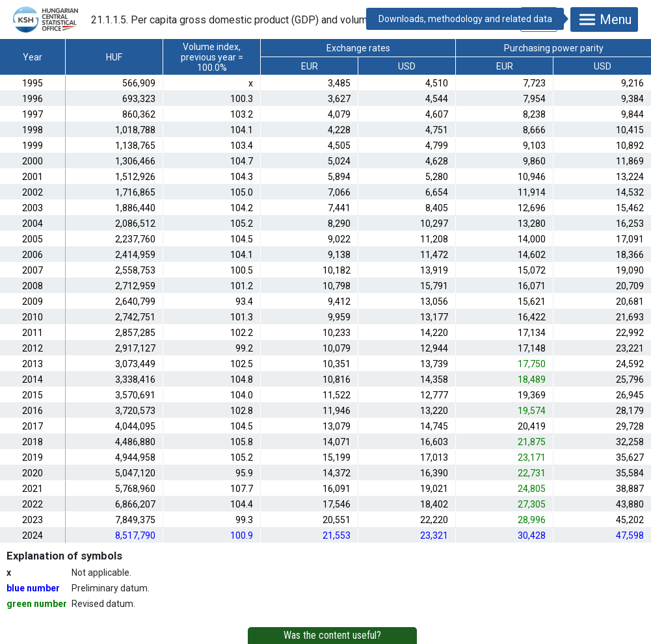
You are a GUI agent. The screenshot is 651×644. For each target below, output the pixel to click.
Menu (604, 19)
